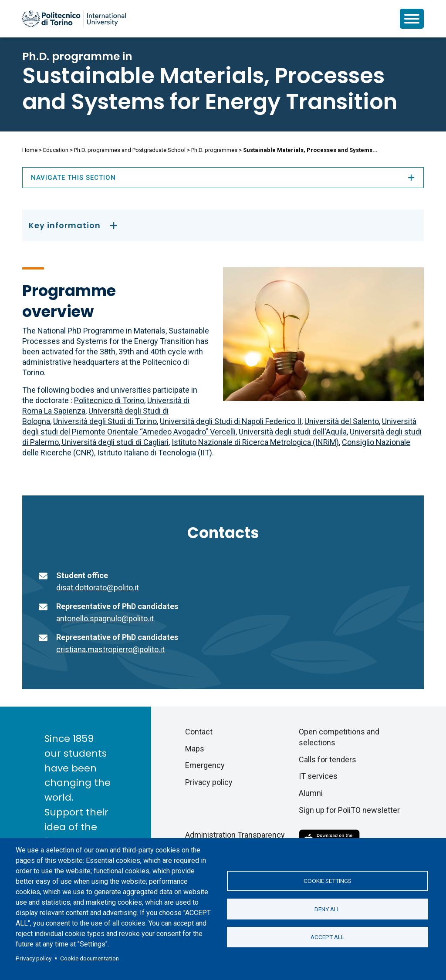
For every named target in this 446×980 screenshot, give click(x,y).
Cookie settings (328, 881)
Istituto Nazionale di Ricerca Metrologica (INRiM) (255, 442)
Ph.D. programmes (214, 150)
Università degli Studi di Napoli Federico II (231, 421)
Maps (195, 749)
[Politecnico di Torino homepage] (74, 19)
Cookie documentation (90, 958)
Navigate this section (223, 178)
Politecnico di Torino (109, 400)
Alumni (311, 793)
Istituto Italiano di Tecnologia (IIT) (155, 453)
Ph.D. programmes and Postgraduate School (130, 150)
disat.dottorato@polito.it (98, 588)
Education (56, 150)
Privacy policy (34, 958)
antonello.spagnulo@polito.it (105, 618)
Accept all (327, 937)
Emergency (205, 765)
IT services (318, 776)
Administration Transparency (235, 835)
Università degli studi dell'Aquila (293, 432)
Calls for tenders (328, 759)
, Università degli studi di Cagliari (114, 442)
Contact (199, 732)
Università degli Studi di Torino (105, 421)
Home (30, 150)
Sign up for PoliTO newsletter (349, 810)
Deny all (327, 909)
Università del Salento (342, 421)
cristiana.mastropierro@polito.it (110, 649)
